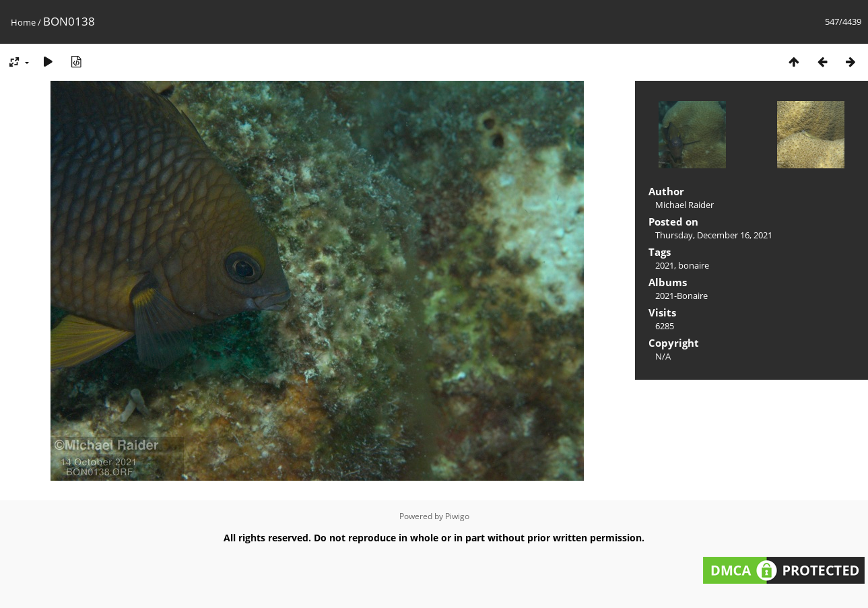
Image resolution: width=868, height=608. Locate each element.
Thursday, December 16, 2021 (714, 235)
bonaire (694, 265)
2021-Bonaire (681, 296)
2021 (665, 265)
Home (23, 22)
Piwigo (457, 516)
